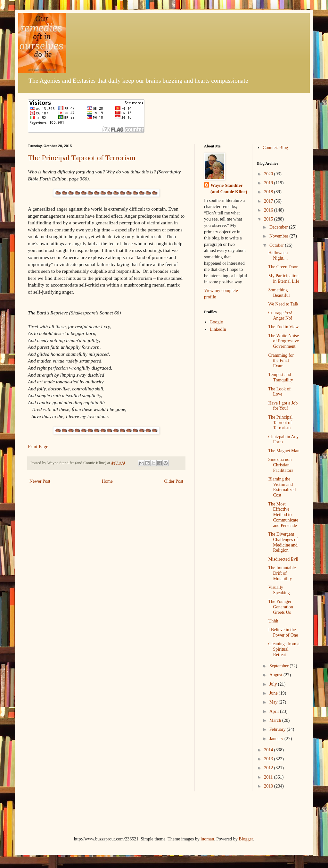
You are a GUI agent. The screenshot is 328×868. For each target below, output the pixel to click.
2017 (269, 201)
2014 (269, 750)
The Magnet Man (284, 451)
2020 (269, 174)
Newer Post (40, 481)
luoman (207, 839)
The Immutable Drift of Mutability (282, 573)
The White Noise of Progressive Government (283, 341)
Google (216, 322)
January (277, 739)
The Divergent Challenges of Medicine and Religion (283, 542)
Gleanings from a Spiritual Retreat (284, 649)
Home (107, 481)
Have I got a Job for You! (283, 406)
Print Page (38, 446)
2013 (269, 759)
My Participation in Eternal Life (284, 279)
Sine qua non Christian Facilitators (281, 465)
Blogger (246, 839)
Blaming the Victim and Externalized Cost (282, 487)
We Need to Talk (283, 304)
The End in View (283, 327)
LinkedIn (218, 329)
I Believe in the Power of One (283, 632)
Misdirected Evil (283, 559)
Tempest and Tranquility (281, 377)
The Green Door (283, 267)
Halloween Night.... (278, 255)
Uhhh (273, 621)
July (274, 684)
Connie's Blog (275, 148)
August (276, 675)
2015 (269, 219)
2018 (269, 192)
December (279, 227)
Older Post (174, 481)
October (277, 245)
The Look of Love (279, 392)
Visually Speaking (279, 590)
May (274, 702)
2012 (269, 768)
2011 (269, 777)
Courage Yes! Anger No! (280, 315)
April (275, 711)
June (274, 693)
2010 (269, 786)
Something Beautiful (279, 293)
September (279, 666)
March (276, 720)
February (278, 729)
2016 (269, 210)
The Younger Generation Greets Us (280, 607)
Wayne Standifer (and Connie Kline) (229, 189)
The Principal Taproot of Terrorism (82, 158)
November (279, 236)
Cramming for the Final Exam (281, 361)
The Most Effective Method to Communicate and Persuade (283, 515)
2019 (269, 183)
